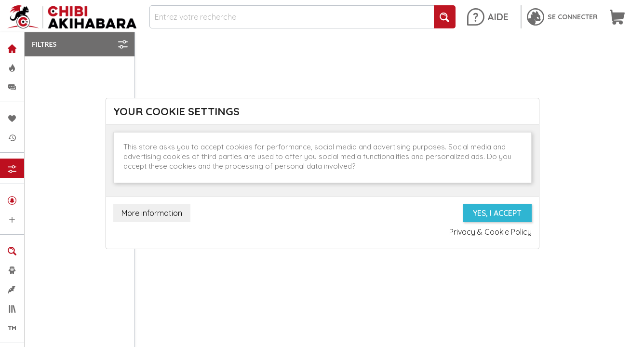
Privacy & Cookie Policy (490, 232)
